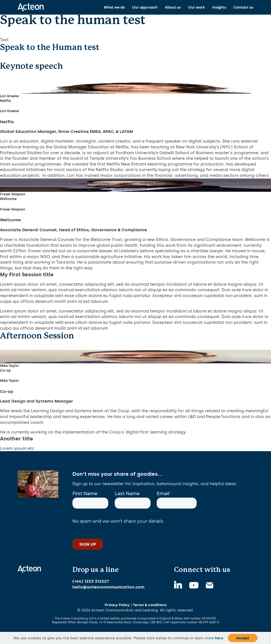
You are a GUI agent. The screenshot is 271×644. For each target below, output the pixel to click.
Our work (196, 7)
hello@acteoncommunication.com (108, 587)
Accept (243, 638)
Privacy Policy (117, 605)
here (219, 638)
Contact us (243, 7)
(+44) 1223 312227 (91, 581)
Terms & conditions (150, 605)
